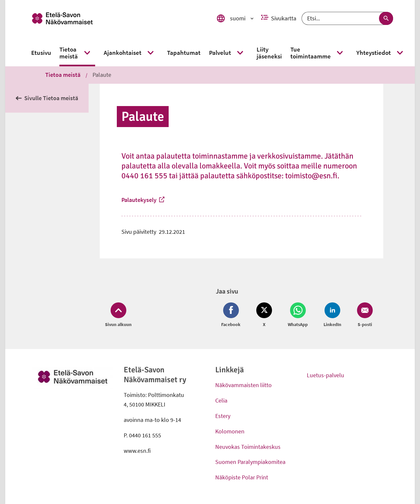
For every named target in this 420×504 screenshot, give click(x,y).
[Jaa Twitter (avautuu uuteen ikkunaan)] (264, 315)
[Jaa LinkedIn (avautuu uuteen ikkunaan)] (332, 315)
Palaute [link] (102, 75)
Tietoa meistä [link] (63, 75)
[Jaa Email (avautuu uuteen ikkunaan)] (364, 315)
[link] (118, 18)
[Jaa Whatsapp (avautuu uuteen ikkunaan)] (298, 315)
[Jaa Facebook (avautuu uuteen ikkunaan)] (232, 315)
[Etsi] (347, 18)
